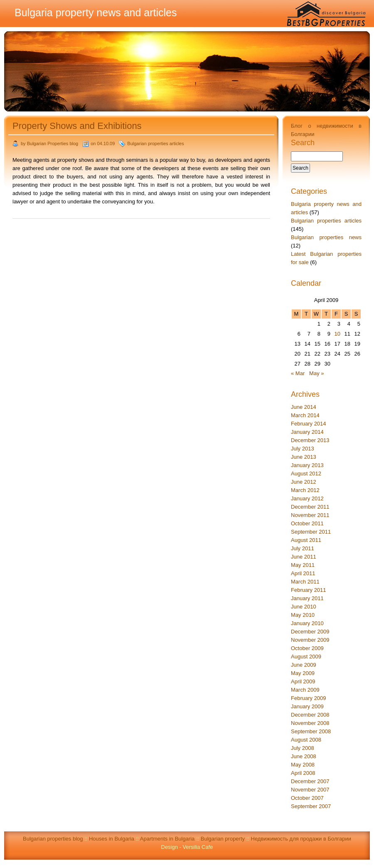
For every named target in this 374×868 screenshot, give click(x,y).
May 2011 (303, 565)
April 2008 (303, 773)
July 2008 (303, 748)
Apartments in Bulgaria (167, 839)
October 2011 (307, 523)
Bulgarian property (223, 839)
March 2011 (305, 582)
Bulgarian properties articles (155, 143)
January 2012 (307, 498)
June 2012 (304, 482)
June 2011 (304, 557)
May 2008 (303, 765)
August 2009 (306, 657)
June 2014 (304, 407)
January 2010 (307, 623)
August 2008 (306, 740)
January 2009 (307, 706)
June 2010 (304, 607)
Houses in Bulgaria (112, 839)
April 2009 (303, 681)
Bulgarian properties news (326, 237)
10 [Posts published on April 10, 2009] (337, 334)
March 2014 (305, 415)
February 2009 (309, 698)
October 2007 (307, 798)
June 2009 (304, 665)
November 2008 (310, 723)
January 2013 (307, 465)
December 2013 (310, 440)
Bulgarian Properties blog (53, 143)
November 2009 (310, 640)
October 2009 (307, 648)
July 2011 (303, 548)
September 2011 (311, 532)
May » (316, 373)
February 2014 (309, 424)
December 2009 (310, 632)
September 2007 (311, 806)
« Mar (298, 373)
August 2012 (306, 474)
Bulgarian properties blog (53, 839)
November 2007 (310, 790)
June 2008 (304, 756)
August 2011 (306, 540)
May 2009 (303, 673)
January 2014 (307, 432)
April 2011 (303, 573)
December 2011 (310, 507)
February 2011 (309, 590)
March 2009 (305, 690)
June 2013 (304, 457)
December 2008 (310, 715)
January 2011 (307, 598)
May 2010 (303, 615)
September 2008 (311, 731)
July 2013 (303, 449)
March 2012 (305, 490)
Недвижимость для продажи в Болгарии (301, 839)
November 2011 (310, 515)
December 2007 (310, 781)
